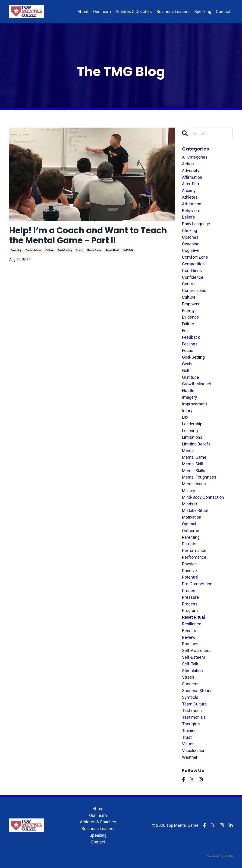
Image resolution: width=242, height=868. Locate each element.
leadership (192, 424)
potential (190, 577)
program (190, 610)
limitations (192, 437)
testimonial (193, 710)
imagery (190, 397)
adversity (191, 171)
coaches (190, 237)
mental (188, 450)
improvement (195, 404)
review (189, 637)
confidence (193, 277)
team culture (194, 704)
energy (188, 311)
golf (186, 371)
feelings (190, 344)
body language (196, 224)
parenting (191, 537)
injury (187, 411)
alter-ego (190, 184)
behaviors (191, 211)
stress (188, 677)
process (190, 604)
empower (191, 304)
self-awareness (197, 650)
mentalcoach (194, 484)
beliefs (189, 217)
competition (193, 264)
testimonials (194, 717)
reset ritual (112, 250)
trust (187, 737)
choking (190, 230)
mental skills (194, 471)
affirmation (192, 177)
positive (189, 571)
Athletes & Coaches (134, 11)
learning (190, 431)
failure (188, 324)
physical (190, 564)
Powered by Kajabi (219, 856)
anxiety (189, 190)
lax (185, 417)
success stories (197, 691)
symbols (190, 697)
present (189, 591)
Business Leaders (173, 11)
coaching (16, 250)
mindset (190, 504)
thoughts (191, 724)
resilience (192, 624)
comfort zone (195, 257)
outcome (191, 531)
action (188, 164)
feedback (191, 337)
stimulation (192, 671)
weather (190, 757)
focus (188, 350)
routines (190, 644)
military (189, 490)
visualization (194, 750)
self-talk (128, 250)
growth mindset (197, 384)
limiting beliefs (196, 444)
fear (186, 331)
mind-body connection (203, 497)
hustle (188, 390)
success (190, 684)
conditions (192, 271)
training (189, 731)
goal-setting (65, 250)
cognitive (191, 250)
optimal (189, 524)
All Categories (195, 157)
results (189, 631)
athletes (190, 197)
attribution (192, 204)
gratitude (190, 377)
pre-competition (197, 584)
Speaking (203, 11)
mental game (94, 250)
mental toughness (199, 477)
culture (49, 250)
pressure (190, 597)
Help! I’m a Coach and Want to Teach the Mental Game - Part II (88, 235)
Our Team (102, 11)
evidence (190, 317)
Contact (223, 11)
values (188, 744)
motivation (192, 517)
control (189, 284)
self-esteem (194, 657)
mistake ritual (195, 510)
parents (189, 544)
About (83, 11)
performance (194, 550)
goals (79, 250)
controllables (33, 250)
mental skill (192, 464)
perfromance (194, 557)
